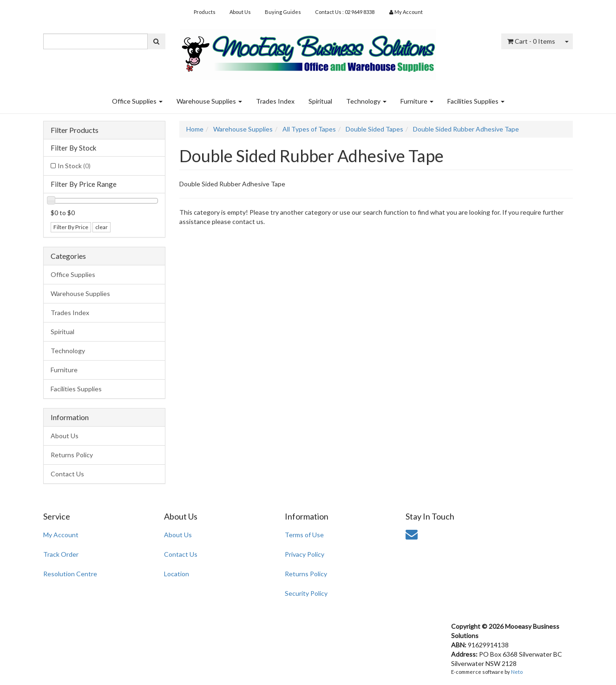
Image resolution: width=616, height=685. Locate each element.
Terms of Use (304, 535)
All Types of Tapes (309, 129)
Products (205, 12)
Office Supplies (137, 101)
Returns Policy (72, 455)
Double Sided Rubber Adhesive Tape (466, 129)
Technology (366, 101)
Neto (517, 672)
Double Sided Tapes (374, 129)
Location (177, 574)
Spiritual (320, 101)
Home (195, 129)
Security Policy (306, 593)
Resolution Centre (70, 574)
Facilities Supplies (476, 101)
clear (102, 227)
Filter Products (75, 130)
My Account (61, 535)
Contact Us (67, 474)
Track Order (61, 554)
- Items (531, 41)
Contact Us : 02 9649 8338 (345, 12)
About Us (240, 12)
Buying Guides (283, 12)
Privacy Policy (305, 554)
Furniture (417, 101)
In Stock (74, 166)
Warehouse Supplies (209, 101)
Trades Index (275, 101)
